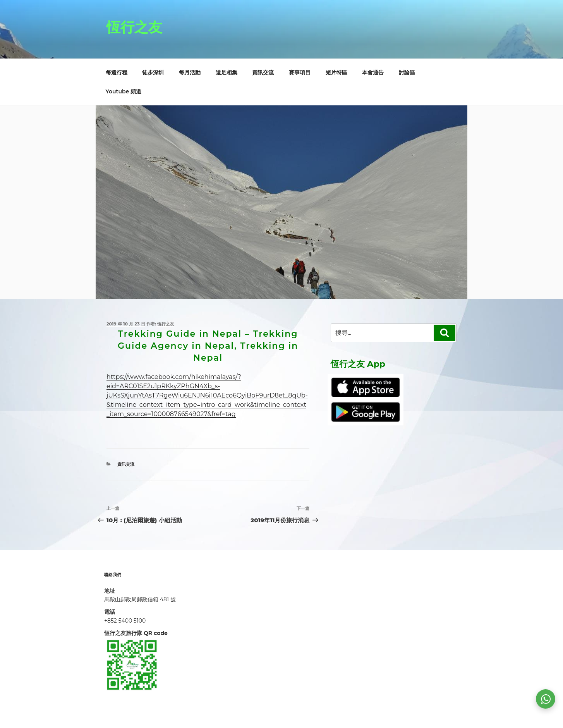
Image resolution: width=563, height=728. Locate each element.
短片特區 (336, 72)
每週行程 (117, 72)
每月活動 (190, 72)
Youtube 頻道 (124, 91)
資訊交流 (263, 72)
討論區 (407, 72)
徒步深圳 (153, 72)
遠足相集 (227, 72)
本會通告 (373, 72)
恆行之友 (134, 27)
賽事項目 (300, 72)
